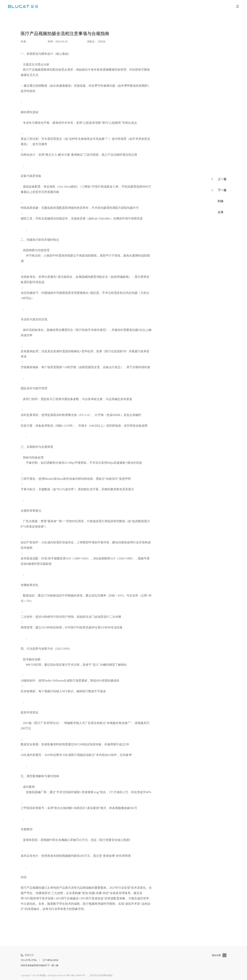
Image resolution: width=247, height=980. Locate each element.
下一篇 (219, 190)
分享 (218, 212)
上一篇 (219, 179)
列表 (218, 201)
